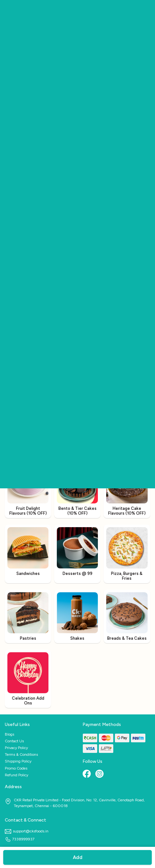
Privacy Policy (16, 748)
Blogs (9, 734)
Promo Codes (16, 768)
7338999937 (20, 839)
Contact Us (14, 741)
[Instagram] (100, 774)
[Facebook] (87, 774)
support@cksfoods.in (27, 831)
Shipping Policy (18, 761)
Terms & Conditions (21, 754)
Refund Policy (17, 775)
